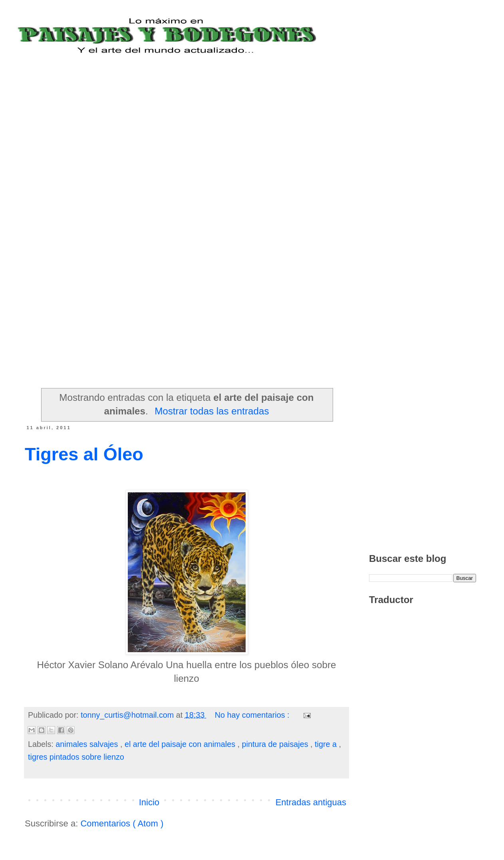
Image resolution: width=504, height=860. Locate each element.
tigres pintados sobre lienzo (76, 757)
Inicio (149, 802)
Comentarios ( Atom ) (122, 823)
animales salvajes (88, 744)
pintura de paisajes (276, 744)
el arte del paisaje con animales (181, 744)
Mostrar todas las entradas (212, 411)
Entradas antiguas (311, 802)
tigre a (327, 744)
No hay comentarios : (253, 715)
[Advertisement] (75, 130)
